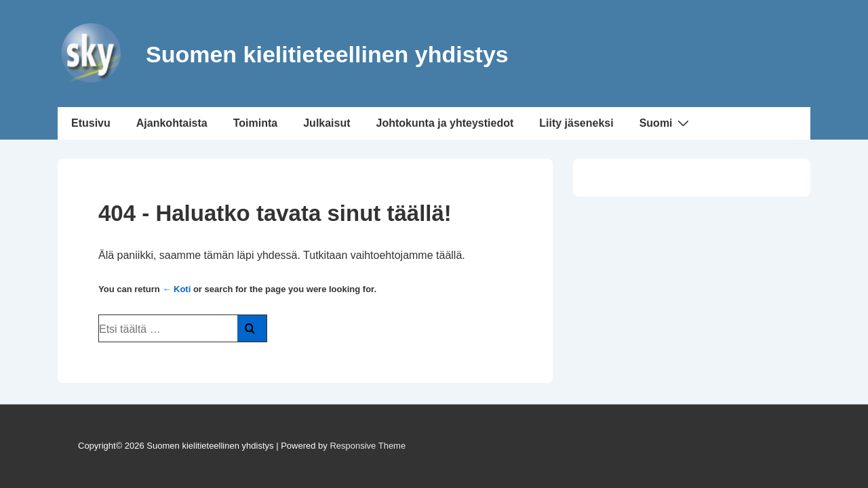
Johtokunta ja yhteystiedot (445, 123)
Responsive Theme (368, 446)
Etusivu (91, 123)
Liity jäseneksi (576, 123)
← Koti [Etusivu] (176, 289)
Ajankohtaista (172, 123)
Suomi (666, 123)
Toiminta (255, 123)
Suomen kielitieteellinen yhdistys (327, 54)
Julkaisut (327, 123)
